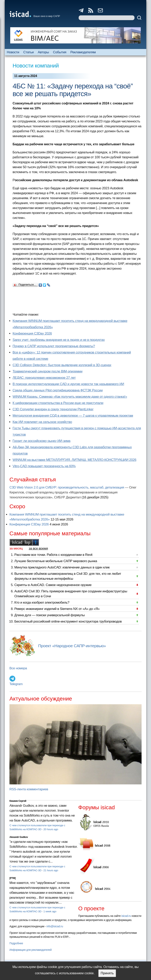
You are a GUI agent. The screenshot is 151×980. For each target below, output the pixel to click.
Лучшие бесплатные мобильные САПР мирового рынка (56, 561)
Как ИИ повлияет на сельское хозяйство (42, 422)
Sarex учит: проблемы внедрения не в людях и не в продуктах (59, 340)
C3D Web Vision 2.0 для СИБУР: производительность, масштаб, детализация (67, 487)
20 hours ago (51, 829)
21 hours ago (51, 870)
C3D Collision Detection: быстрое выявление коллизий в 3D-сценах (62, 365)
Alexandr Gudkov (19, 837)
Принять (107, 973)
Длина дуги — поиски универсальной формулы (50, 615)
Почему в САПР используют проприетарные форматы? (54, 346)
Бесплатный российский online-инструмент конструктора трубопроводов (68, 621)
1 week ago (50, 911)
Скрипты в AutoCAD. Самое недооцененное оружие (53, 585)
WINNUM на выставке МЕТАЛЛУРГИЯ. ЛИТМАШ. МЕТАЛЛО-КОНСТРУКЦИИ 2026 (74, 460)
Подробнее (16, 943)
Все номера (18, 668)
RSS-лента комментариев (29, 789)
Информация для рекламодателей (30, 950)
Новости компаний (36, 66)
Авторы (43, 52)
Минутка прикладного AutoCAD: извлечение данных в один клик (62, 567)
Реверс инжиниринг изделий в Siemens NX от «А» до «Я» (57, 609)
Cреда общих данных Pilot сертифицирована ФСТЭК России (58, 390)
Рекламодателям (83, 52)
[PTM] (12, 878)
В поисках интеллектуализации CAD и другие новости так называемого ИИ (68, 384)
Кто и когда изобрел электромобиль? (42, 603)
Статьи (29, 52)
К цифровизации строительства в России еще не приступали (58, 403)
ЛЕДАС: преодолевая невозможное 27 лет (44, 378)
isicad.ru (126, 916)
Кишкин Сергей (18, 801)
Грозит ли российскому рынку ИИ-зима (41, 441)
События (60, 52)
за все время (38, 548)
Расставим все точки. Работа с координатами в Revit (53, 555)
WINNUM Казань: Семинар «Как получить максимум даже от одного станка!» (70, 397)
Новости (13, 52)
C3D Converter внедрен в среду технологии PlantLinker (53, 409)
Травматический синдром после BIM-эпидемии (47, 371)
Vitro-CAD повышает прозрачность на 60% (44, 466)
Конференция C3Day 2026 (32, 333)
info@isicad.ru (55, 926)
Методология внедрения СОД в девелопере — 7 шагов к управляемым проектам (73, 416)
